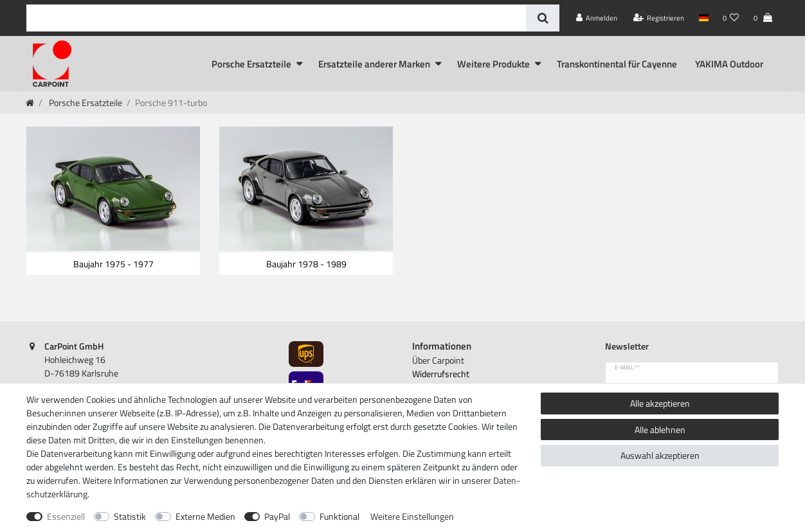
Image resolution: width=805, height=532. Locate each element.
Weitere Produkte (493, 64)
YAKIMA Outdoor (729, 64)
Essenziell (66, 516)
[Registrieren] (659, 18)
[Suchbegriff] (276, 18)
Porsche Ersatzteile (251, 64)
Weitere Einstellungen (412, 516)
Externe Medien (205, 516)
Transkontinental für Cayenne (617, 64)
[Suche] (542, 18)
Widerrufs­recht (441, 374)
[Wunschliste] (731, 18)
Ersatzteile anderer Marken (374, 64)
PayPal (277, 516)
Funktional (339, 516)
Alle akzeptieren (660, 403)
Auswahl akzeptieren (660, 455)
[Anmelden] (597, 18)
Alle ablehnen (660, 430)
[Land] (703, 18)
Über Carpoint (438, 360)
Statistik (130, 516)
